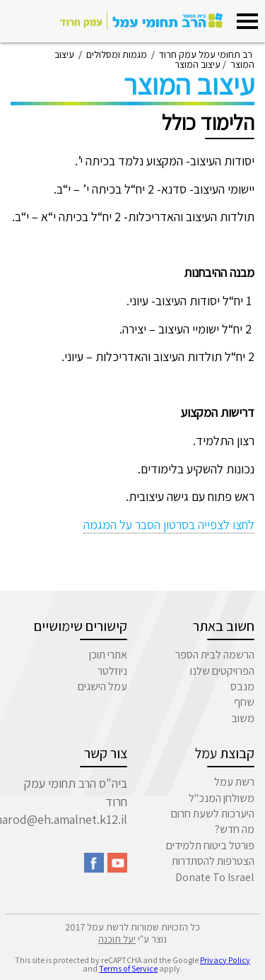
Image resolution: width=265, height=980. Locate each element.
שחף (244, 702)
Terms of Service (128, 968)
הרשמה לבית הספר (215, 655)
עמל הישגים (102, 686)
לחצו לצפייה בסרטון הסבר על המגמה (169, 525)
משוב (243, 718)
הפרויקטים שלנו (222, 671)
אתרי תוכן (108, 655)
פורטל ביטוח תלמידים (210, 845)
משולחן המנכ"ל (222, 798)
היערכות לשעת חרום (213, 814)
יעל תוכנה (117, 939)
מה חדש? (235, 829)
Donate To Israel (215, 877)
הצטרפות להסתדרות (213, 861)
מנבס (242, 686)
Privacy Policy (225, 960)
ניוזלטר (112, 671)
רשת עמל (234, 782)
